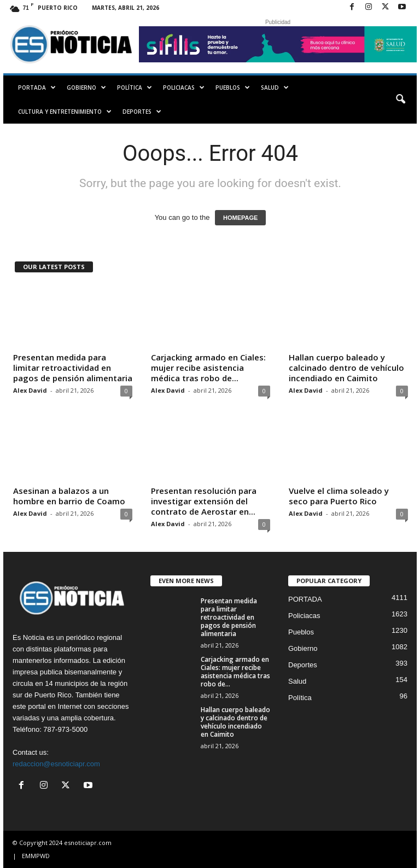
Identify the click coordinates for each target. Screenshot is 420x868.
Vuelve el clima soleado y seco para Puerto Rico (339, 496)
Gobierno (86, 88)
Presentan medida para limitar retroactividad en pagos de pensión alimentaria (73, 368)
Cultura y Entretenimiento (65, 112)
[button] (400, 100)
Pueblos (233, 88)
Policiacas (184, 88)
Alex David (30, 390)
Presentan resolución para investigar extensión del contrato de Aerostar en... (204, 501)
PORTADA (37, 88)
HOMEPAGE (240, 218)
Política (135, 88)
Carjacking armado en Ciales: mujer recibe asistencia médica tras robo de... (208, 368)
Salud (275, 88)
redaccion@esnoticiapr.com (56, 764)
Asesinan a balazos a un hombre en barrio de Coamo (69, 496)
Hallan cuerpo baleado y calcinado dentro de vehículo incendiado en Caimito (346, 368)
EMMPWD (36, 856)
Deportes (142, 112)
